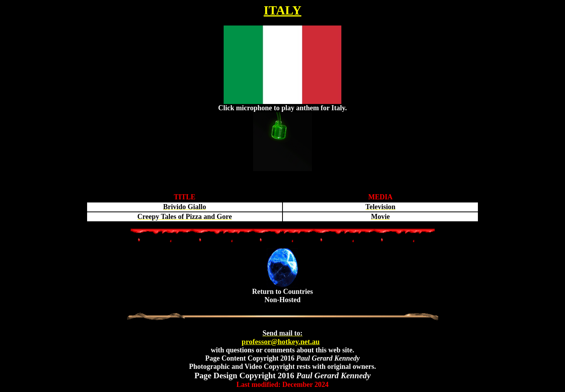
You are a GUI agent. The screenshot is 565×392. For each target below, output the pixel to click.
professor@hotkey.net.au (281, 337)
